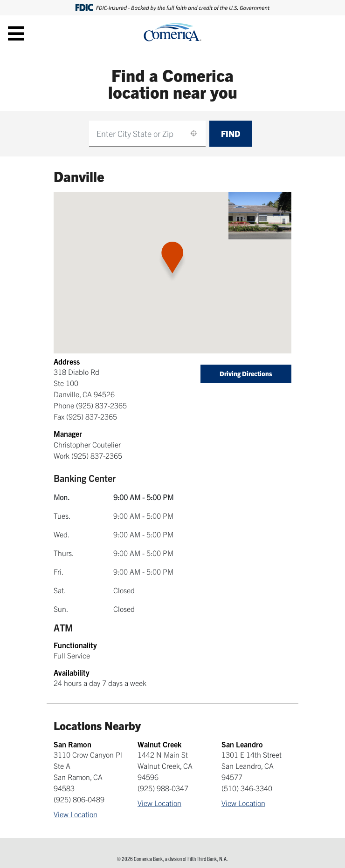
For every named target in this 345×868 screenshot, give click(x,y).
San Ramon (72, 744)
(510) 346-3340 (247, 788)
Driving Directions (246, 373)
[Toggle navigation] (16, 33)
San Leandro (242, 744)
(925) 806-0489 (79, 799)
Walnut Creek (159, 744)
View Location (76, 814)
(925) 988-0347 (163, 788)
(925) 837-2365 (101, 405)
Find (231, 133)
